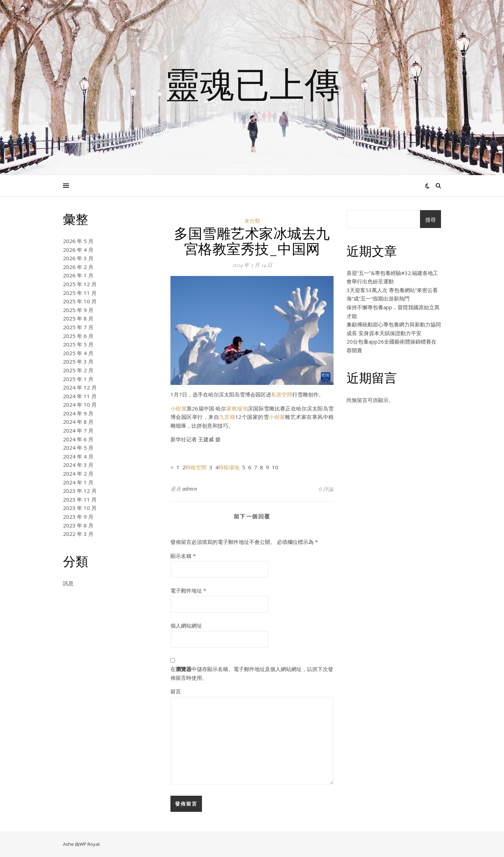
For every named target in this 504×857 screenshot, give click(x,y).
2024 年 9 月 (78, 413)
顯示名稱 (183, 556)
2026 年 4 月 (78, 250)
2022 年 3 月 (78, 534)
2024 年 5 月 (78, 448)
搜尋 (430, 220)
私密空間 (282, 394)
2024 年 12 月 (80, 387)
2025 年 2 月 (78, 370)
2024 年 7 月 (78, 430)
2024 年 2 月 (78, 474)
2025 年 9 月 (78, 310)
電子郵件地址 (188, 590)
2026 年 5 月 (78, 241)
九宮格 (227, 417)
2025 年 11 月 (80, 293)
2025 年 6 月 (78, 336)
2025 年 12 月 (80, 284)
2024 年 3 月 (78, 465)
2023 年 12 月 (80, 491)
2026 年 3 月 (78, 258)
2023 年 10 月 (80, 508)
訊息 (68, 583)
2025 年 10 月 (80, 301)
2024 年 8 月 (78, 422)
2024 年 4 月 (78, 456)
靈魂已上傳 (252, 83)
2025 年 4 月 (78, 353)
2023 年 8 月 (78, 525)
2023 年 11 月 (80, 499)
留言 (176, 691)
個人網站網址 (186, 626)
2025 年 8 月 (78, 318)
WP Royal (89, 844)
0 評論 (326, 489)
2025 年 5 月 (78, 344)
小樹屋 (178, 408)
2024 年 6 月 (78, 439)
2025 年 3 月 (78, 361)
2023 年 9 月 (78, 517)
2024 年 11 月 (80, 396)
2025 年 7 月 (78, 327)
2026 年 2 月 (78, 267)
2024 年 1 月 (78, 482)
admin (190, 489)
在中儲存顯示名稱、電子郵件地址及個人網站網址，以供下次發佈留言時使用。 (252, 673)
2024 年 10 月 (80, 405)
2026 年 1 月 (78, 275)
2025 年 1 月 (78, 379)
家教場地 (237, 408)
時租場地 (229, 467)
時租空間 (196, 467)
